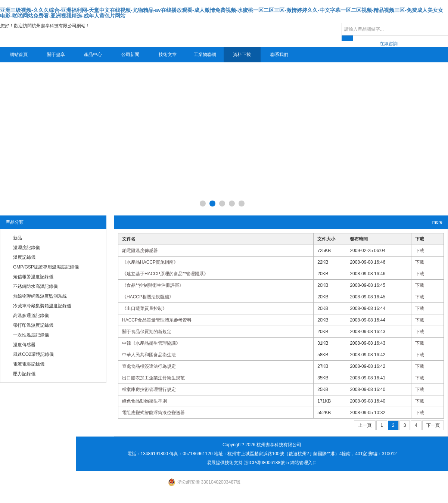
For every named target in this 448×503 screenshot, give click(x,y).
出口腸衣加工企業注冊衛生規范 (153, 378)
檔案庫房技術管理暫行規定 (149, 389)
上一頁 (365, 425)
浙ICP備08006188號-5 (267, 463)
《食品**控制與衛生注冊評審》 (153, 285)
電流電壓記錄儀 (29, 364)
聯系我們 (279, 55)
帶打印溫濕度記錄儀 (33, 325)
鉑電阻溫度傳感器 (140, 251)
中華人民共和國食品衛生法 (149, 355)
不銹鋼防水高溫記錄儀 (35, 286)
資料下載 (242, 55)
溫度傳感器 (24, 345)
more (437, 222)
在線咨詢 (389, 44)
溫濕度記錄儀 (27, 248)
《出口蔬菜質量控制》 (144, 308)
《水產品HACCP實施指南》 (150, 262)
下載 (420, 251)
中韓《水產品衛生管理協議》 (151, 343)
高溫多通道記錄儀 (31, 316)
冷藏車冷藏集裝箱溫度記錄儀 (42, 306)
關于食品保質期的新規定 (147, 332)
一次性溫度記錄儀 (31, 335)
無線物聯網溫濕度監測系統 (40, 296)
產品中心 (93, 55)
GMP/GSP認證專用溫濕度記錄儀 (46, 267)
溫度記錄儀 (24, 257)
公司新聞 (130, 55)
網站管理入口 (304, 463)
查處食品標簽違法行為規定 (149, 366)
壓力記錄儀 (24, 374)
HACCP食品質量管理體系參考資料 (157, 320)
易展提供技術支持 (225, 463)
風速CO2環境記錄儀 (33, 354)
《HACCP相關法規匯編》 (148, 297)
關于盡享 (56, 55)
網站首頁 (19, 55)
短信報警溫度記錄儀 (33, 277)
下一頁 (433, 425)
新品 (18, 238)
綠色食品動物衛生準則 (144, 401)
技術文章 (168, 55)
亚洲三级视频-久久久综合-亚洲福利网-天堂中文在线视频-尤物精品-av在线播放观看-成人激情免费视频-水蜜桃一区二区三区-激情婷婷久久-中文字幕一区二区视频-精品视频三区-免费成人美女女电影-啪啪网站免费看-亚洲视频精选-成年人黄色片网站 (222, 13)
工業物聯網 (205, 55)
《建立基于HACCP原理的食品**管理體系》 (165, 274)
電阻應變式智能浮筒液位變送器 (153, 413)
